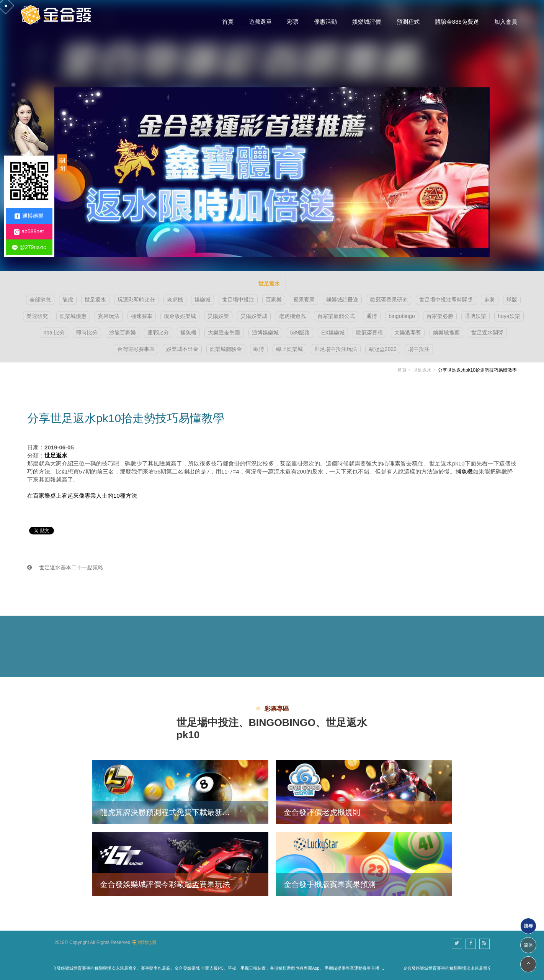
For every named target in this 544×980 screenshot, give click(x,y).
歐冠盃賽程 (369, 333)
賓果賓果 (304, 300)
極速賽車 (142, 316)
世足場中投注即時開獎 (446, 300)
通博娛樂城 (265, 333)
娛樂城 (203, 300)
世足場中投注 (238, 300)
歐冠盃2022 (383, 349)
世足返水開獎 (487, 333)
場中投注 (419, 349)
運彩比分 (158, 333)
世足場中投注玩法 (336, 349)
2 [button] (13, 95)
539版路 (300, 333)
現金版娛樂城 (180, 316)
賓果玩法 (109, 316)
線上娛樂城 (289, 349)
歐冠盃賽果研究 (389, 300)
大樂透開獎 (408, 333)
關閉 (62, 164)
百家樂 (274, 300)
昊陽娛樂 (218, 316)
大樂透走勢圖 (224, 333)
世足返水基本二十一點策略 (65, 567)
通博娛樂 (475, 316)
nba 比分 (54, 333)
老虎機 (175, 300)
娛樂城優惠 (73, 316)
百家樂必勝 (440, 316)
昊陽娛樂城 (254, 316)
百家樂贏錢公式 (336, 316)
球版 (512, 300)
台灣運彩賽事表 (136, 349)
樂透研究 (37, 316)
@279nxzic (29, 247)
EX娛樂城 (333, 333)
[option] (272, 135)
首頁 (402, 370)
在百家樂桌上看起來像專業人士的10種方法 (82, 496)
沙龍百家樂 (123, 333)
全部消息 (40, 300)
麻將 (490, 300)
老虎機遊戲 (292, 316)
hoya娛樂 (509, 316)
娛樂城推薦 (446, 333)
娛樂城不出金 (182, 349)
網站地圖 (147, 942)
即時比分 (87, 333)
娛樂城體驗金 (226, 349)
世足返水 (95, 300)
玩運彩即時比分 (136, 300)
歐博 (259, 349)
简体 (528, 945)
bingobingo (402, 316)
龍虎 (68, 300)
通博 (372, 316)
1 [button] (13, 85)
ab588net (29, 232)
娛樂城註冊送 (342, 300)
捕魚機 (188, 333)
